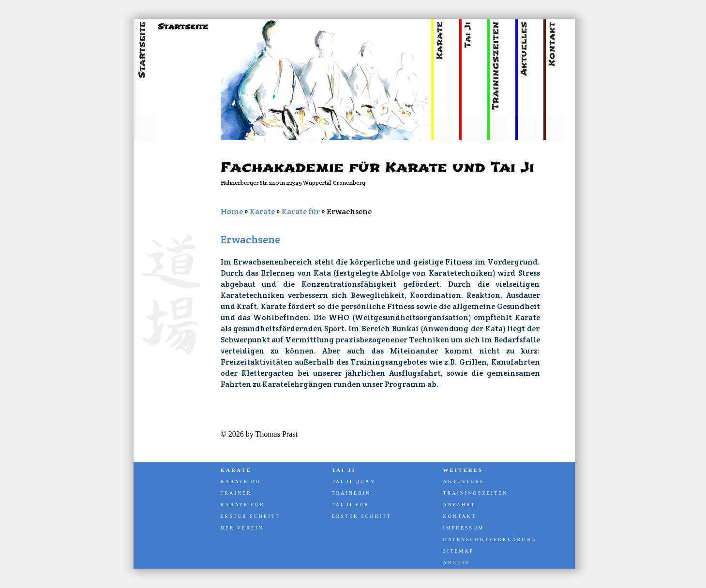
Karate (262, 212)
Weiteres (463, 470)
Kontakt (460, 516)
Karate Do (241, 481)
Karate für (301, 212)
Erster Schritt (250, 516)
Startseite (183, 27)
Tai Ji (344, 470)
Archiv (457, 563)
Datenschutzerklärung (489, 539)
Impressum (464, 528)
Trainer (236, 493)
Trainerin (352, 493)
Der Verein (242, 528)
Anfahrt (459, 505)
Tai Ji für (351, 505)
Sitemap (459, 551)
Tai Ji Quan (354, 481)
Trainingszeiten (476, 493)
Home (232, 212)
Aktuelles (464, 481)
